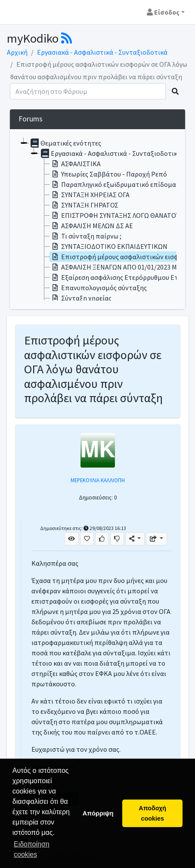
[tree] (97, 219)
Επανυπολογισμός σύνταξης (98, 288)
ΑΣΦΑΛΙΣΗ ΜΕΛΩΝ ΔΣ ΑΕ (91, 226)
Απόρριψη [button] (98, 813)
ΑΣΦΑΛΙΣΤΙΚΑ (75, 164)
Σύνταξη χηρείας (81, 298)
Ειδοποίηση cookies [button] (32, 849)
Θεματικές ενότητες (65, 143)
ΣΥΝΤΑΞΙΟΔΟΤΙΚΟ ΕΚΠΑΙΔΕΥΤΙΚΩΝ (109, 246)
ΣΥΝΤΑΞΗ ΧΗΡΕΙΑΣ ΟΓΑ (90, 195)
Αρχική (17, 52)
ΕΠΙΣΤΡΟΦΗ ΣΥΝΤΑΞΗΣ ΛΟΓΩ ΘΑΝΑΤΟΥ (115, 215)
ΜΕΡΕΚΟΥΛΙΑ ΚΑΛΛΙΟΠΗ (98, 480)
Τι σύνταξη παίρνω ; (86, 236)
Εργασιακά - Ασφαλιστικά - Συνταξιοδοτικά (102, 52)
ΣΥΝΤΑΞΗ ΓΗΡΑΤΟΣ (84, 205)
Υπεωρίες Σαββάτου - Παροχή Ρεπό (108, 174)
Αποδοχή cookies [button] (152, 813)
